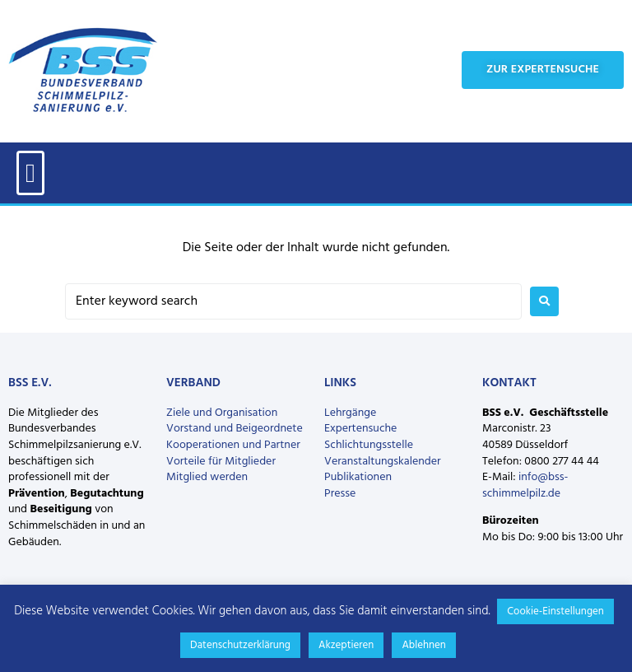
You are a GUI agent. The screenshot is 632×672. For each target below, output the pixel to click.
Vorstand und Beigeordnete (235, 429)
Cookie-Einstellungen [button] (555, 611)
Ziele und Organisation (222, 413)
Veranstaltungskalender (383, 462)
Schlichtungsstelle (369, 445)
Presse (340, 494)
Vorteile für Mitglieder (221, 462)
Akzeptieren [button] (346, 645)
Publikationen (358, 477)
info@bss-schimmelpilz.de (525, 485)
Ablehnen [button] (424, 645)
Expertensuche (360, 429)
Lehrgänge (350, 413)
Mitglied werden (207, 477)
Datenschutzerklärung (240, 645)
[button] (30, 173)
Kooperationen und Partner (233, 445)
